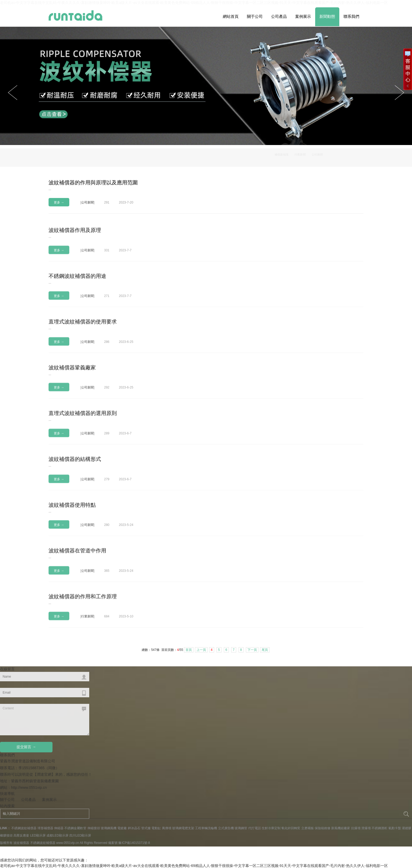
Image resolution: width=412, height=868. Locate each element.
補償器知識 (305, 156)
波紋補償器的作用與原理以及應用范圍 (93, 183)
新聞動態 (327, 16)
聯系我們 (351, 16)
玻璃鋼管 (241, 828)
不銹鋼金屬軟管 (75, 828)
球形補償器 (45, 828)
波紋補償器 (21, 843)
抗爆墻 (356, 828)
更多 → (59, 202)
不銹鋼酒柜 (379, 828)
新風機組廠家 (341, 828)
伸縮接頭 (94, 828)
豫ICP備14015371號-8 (134, 843)
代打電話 (255, 828)
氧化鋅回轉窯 (291, 828)
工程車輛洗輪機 (206, 828)
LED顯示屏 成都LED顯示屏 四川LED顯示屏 (61, 835)
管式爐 (146, 828)
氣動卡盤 (395, 828)
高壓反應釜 (21, 835)
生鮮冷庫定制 (271, 828)
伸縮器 (59, 828)
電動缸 (156, 828)
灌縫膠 (406, 828)
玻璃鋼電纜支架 (183, 828)
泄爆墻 (366, 828)
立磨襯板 (308, 828)
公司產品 (279, 16)
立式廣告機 (226, 828)
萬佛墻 (167, 828)
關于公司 (255, 16)
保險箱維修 (323, 828)
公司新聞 (352, 156)
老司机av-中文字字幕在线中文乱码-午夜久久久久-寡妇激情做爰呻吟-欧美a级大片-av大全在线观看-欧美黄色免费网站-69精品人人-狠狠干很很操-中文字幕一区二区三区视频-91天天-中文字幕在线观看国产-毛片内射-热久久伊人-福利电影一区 (194, 866)
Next (13, 93)
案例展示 (303, 16)
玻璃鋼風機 (109, 828)
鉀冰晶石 (134, 828)
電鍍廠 (122, 828)
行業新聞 (330, 156)
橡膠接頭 (6, 835)
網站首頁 (231, 16)
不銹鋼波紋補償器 (24, 828)
